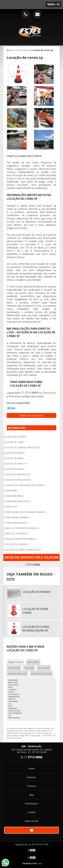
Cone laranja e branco (17, 517)
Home (32, 768)
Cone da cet (11, 507)
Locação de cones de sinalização (23, 550)
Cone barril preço (14, 496)
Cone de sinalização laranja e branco (25, 512)
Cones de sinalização (16, 523)
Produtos (32, 786)
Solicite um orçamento (32, 415)
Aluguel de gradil (14, 458)
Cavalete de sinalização (17, 480)
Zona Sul (29, 668)
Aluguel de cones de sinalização (22, 448)
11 (32, 565)
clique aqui (49, 393)
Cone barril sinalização (18, 501)
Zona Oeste (14, 668)
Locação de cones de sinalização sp (36, 629)
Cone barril (11, 491)
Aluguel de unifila (14, 469)
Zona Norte (33, 662)
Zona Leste (44, 668)
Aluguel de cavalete (15, 437)
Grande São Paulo (17, 674)
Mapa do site (32, 821)
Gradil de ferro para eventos (20, 539)
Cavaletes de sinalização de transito (25, 485)
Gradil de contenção (16, 534)
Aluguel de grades (15, 453)
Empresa (32, 777)
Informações (17, 428)
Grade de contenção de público (22, 528)
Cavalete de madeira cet (17, 474)
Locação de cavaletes (16, 544)
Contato (32, 812)
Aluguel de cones (14, 442)
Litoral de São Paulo (41, 674)
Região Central (16, 662)
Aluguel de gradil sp (16, 464)
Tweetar (11, 408)
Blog (32, 795)
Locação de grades (36, 592)
